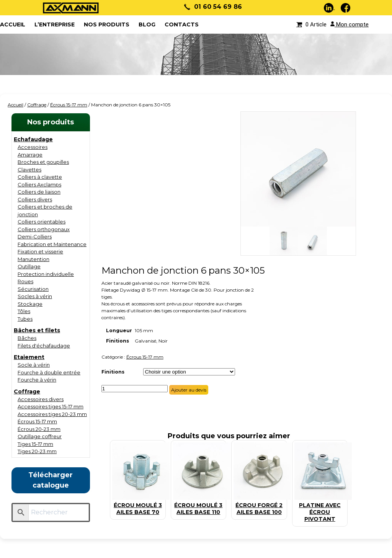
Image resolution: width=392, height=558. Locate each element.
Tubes (25, 319)
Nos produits (107, 24)
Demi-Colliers (35, 237)
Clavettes (29, 170)
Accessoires (33, 147)
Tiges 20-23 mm (37, 451)
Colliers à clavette (40, 177)
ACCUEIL (13, 24)
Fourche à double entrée (49, 372)
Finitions (113, 372)
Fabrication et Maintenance (52, 244)
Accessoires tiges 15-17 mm (51, 406)
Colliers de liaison (39, 192)
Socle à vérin (34, 365)
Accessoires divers (41, 399)
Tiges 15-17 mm (35, 444)
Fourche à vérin (37, 380)
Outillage (29, 266)
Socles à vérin (35, 296)
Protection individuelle (46, 274)
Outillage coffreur (40, 436)
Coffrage (37, 105)
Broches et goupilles (43, 162)
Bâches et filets (37, 330)
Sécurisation (33, 289)
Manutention (33, 259)
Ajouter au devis (189, 390)
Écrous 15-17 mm (69, 105)
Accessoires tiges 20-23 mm (52, 414)
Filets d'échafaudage (44, 346)
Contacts (182, 24)
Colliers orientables (42, 222)
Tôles (24, 311)
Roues (25, 281)
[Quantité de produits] (135, 389)
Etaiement (29, 357)
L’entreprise (55, 24)
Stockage (30, 304)
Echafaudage (33, 139)
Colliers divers (35, 199)
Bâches (27, 338)
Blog (147, 24)
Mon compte (350, 24)
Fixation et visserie (40, 251)
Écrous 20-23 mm (39, 429)
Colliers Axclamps (39, 184)
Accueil (16, 105)
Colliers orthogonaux (44, 229)
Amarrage (30, 155)
